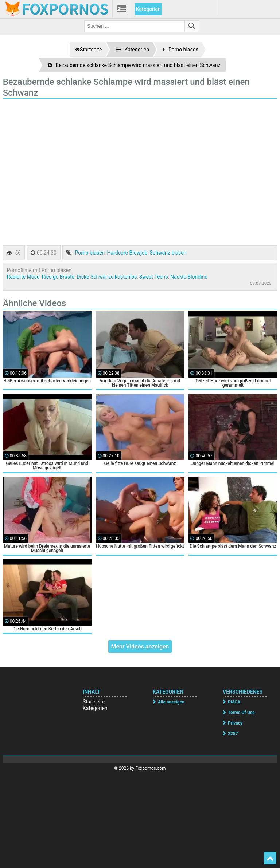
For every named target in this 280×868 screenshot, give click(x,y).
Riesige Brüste (58, 277)
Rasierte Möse (23, 277)
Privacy (235, 723)
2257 (233, 734)
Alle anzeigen (171, 702)
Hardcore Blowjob (127, 253)
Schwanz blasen (168, 253)
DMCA (234, 702)
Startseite (94, 702)
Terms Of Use (241, 713)
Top (270, 858)
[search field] (135, 26)
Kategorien (148, 9)
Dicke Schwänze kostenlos (107, 277)
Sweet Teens (154, 277)
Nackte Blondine (189, 277)
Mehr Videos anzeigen (140, 646)
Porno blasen (90, 253)
